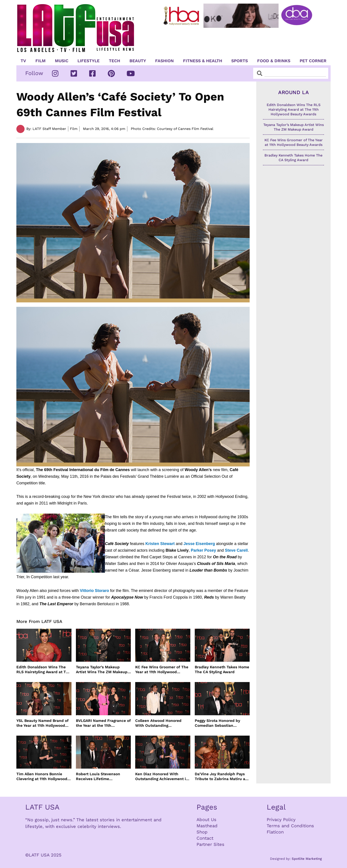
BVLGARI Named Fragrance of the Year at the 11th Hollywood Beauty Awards (103, 723)
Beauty (138, 61)
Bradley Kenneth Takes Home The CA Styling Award (222, 669)
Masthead (207, 826)
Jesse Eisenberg (199, 544)
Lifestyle (89, 61)
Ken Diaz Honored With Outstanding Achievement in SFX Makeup (162, 776)
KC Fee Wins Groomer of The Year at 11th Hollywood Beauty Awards (162, 670)
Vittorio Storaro (94, 591)
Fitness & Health (203, 61)
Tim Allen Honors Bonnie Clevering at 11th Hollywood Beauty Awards (42, 776)
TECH (115, 61)
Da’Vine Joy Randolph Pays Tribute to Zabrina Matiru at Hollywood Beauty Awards (221, 776)
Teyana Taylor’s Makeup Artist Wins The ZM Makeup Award (102, 670)
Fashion (164, 61)
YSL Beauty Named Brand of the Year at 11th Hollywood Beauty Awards (42, 723)
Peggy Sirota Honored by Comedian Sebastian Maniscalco (217, 723)
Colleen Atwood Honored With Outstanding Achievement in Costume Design (159, 723)
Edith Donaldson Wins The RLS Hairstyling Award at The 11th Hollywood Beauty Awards (43, 670)
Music (62, 61)
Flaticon (275, 832)
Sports (240, 61)
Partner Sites (210, 844)
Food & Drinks (274, 61)
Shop (202, 832)
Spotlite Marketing (307, 859)
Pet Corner (313, 61)
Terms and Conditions (290, 826)
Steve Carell (236, 550)
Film (40, 61)
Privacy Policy (281, 820)
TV (23, 61)
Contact (205, 838)
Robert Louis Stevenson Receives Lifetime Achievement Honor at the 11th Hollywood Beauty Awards (100, 776)
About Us (206, 820)
